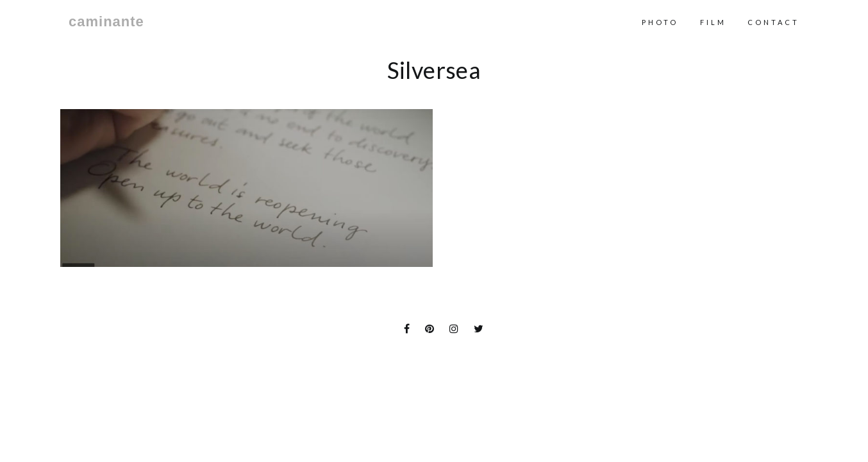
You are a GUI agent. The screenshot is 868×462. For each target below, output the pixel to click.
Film (713, 22)
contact (773, 22)
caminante (106, 22)
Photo (660, 22)
